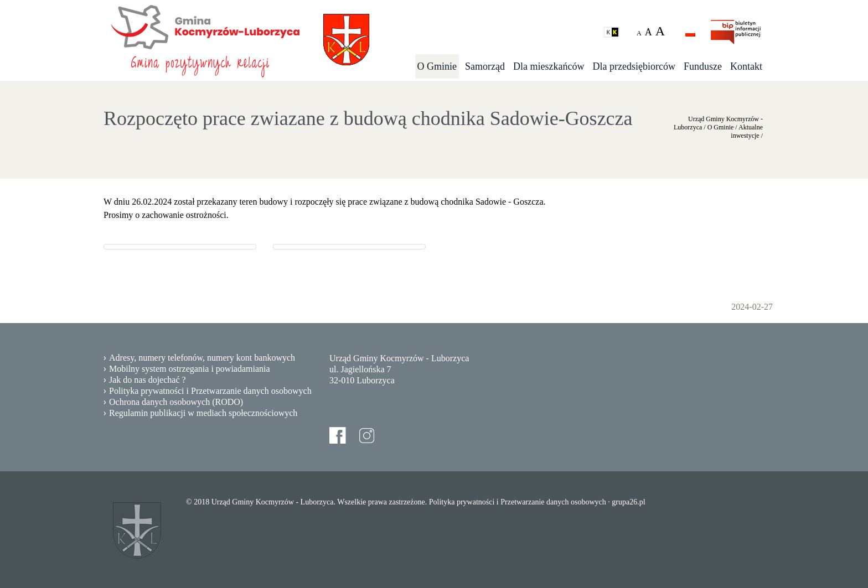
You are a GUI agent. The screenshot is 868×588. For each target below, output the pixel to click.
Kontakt (746, 66)
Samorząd (485, 66)
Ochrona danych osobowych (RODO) (176, 402)
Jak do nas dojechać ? (148, 380)
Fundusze (703, 66)
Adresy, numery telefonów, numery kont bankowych (202, 358)
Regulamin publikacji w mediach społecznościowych (203, 413)
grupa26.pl (628, 502)
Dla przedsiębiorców (634, 66)
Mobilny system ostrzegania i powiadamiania (190, 369)
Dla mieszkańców (549, 66)
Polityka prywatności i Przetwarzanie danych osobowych (210, 391)
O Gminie (437, 66)
